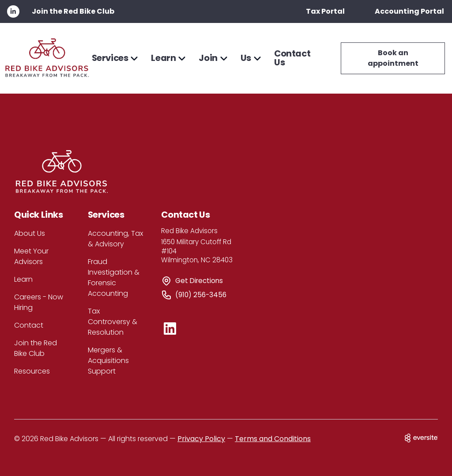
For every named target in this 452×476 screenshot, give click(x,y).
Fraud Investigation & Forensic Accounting (114, 278)
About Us (30, 233)
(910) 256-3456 (201, 295)
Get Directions (199, 281)
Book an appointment (393, 58)
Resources (32, 371)
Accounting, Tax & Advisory (115, 239)
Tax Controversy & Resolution (113, 322)
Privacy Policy (201, 439)
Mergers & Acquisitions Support (108, 361)
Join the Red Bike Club (73, 11)
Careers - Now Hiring (39, 302)
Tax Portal (325, 11)
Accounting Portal (409, 11)
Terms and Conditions (273, 439)
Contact (29, 325)
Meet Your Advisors (31, 256)
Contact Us (292, 58)
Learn (23, 279)
